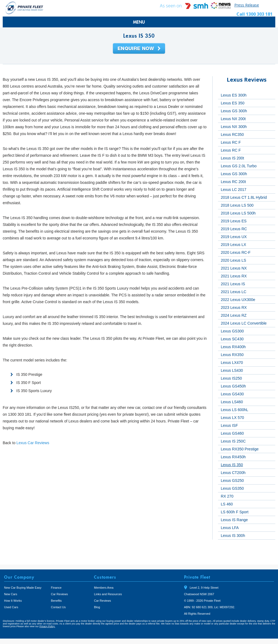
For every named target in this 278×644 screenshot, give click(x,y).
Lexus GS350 (232, 488)
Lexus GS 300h (234, 111)
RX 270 (227, 496)
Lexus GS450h (233, 386)
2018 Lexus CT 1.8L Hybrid (244, 197)
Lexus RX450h (233, 457)
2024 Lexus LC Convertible (244, 323)
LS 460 (227, 504)
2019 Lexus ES (234, 221)
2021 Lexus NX (234, 268)
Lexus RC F (231, 142)
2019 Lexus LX (233, 245)
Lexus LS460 (232, 402)
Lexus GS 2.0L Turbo (239, 166)
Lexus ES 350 (233, 103)
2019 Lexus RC (234, 229)
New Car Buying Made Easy (23, 588)
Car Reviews (59, 594)
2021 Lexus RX (234, 276)
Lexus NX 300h (234, 127)
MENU (139, 22)
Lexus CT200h (233, 473)
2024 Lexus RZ (234, 315)
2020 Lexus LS (233, 260)
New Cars (11, 594)
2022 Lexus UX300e (238, 300)
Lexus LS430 (232, 370)
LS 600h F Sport (235, 512)
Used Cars (11, 607)
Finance (56, 588)
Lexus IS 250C (233, 441)
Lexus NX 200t (233, 119)
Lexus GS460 (232, 433)
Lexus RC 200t (233, 182)
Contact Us (58, 607)
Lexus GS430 (232, 394)
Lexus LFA (230, 528)
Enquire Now (139, 49)
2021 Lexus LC (233, 292)
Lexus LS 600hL (234, 410)
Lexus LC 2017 (233, 190)
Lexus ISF (229, 425)
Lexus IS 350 (232, 465)
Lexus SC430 (232, 339)
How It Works (13, 601)
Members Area (104, 588)
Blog (97, 607)
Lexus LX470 (232, 363)
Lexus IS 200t (232, 158)
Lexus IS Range (234, 520)
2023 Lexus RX (234, 307)
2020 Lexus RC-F (236, 252)
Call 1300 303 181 (255, 14)
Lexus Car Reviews (33, 443)
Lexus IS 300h (233, 536)
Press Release (247, 5)
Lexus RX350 (232, 355)
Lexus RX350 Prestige (240, 449)
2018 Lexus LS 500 (237, 205)
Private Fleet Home (24, 8)
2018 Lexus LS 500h (238, 213)
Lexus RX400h (233, 347)
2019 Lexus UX (234, 237)
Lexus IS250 (231, 378)
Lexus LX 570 (232, 418)
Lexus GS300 (232, 331)
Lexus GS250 (232, 480)
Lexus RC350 (232, 134)
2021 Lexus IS (233, 284)
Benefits (56, 601)
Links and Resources (108, 594)
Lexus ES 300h (234, 95)
